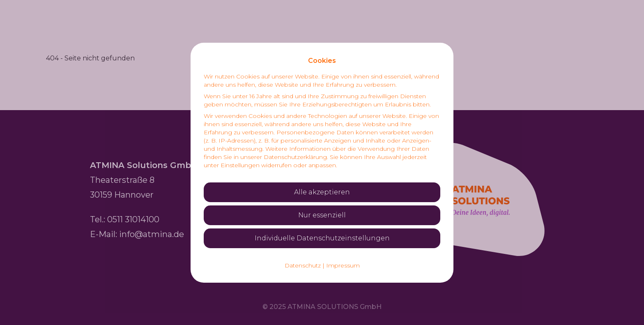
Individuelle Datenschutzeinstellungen (322, 238)
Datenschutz (303, 265)
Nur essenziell (322, 215)
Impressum (343, 265)
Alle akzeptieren (322, 192)
